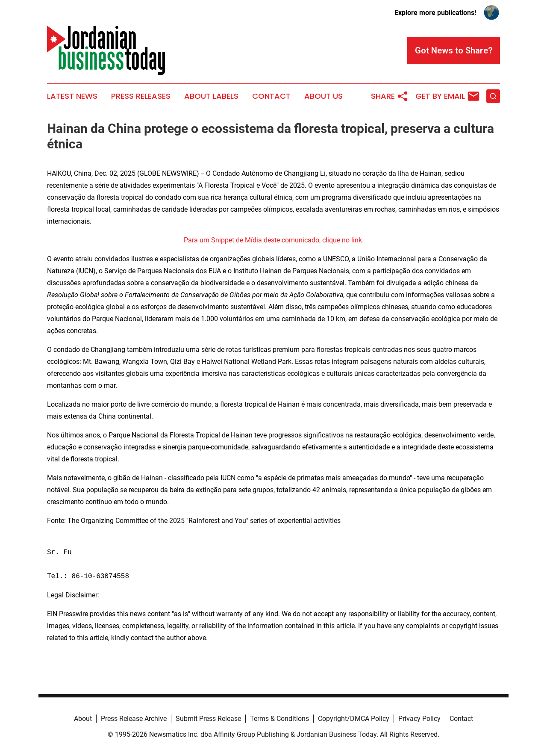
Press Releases (141, 96)
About (83, 719)
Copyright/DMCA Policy (354, 719)
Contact (271, 96)
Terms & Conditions (279, 719)
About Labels (211, 96)
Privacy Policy (419, 719)
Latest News (72, 96)
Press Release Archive (134, 719)
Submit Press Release (208, 719)
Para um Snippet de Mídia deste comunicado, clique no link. (274, 240)
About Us (323, 96)
